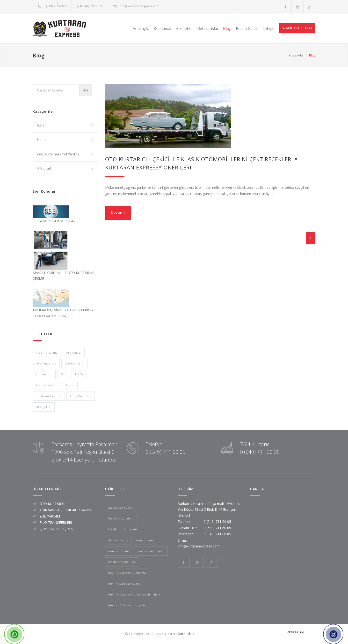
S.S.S (65, 125)
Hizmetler (184, 28)
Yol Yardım (44, 374)
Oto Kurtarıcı (74, 363)
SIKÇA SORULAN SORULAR (54, 221)
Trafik (79, 374)
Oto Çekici (74, 353)
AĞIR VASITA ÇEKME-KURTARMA (65, 510)
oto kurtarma (118, 540)
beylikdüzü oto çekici (125, 584)
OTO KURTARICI (52, 504)
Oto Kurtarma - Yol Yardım (65, 154)
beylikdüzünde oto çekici (127, 605)
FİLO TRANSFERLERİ (56, 522)
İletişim (269, 28)
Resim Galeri (247, 28)
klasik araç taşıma (151, 551)
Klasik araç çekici (121, 518)
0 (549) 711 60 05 (55, 6)
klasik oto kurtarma (123, 529)
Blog (227, 28)
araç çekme (145, 540)
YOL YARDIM (50, 516)
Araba (70, 385)
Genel (65, 140)
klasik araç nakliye (122, 562)
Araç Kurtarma (47, 353)
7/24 (64, 374)
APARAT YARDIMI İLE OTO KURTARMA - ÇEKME (65, 276)
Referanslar (208, 28)
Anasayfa (141, 28)
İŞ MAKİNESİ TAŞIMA (56, 529)
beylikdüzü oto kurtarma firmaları (134, 594)
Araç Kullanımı (47, 385)
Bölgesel (65, 169)
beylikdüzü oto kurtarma (127, 573)
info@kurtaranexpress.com (139, 6)
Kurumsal (162, 28)
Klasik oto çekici (121, 507)
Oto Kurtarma (46, 363)
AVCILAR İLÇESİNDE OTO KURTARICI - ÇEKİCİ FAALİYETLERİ (63, 313)
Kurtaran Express (49, 396)
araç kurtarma (119, 551)
